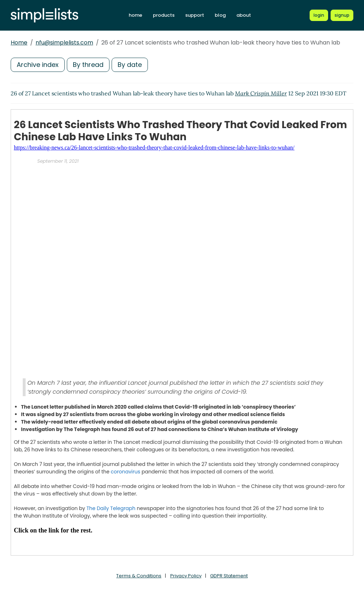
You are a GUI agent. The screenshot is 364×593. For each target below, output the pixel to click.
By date (130, 65)
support (195, 15)
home (135, 15)
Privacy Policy (186, 576)
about (244, 15)
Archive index (38, 65)
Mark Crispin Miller (261, 93)
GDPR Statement (229, 576)
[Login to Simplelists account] (319, 15)
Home (19, 43)
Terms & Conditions (139, 576)
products (164, 15)
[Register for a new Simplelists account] (342, 15)
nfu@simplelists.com (64, 43)
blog (220, 15)
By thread (88, 65)
